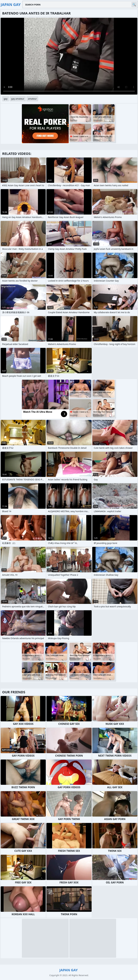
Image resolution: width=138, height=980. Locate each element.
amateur (32, 99)
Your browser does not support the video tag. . (69, 56)
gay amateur (18, 99)
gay (6, 99)
